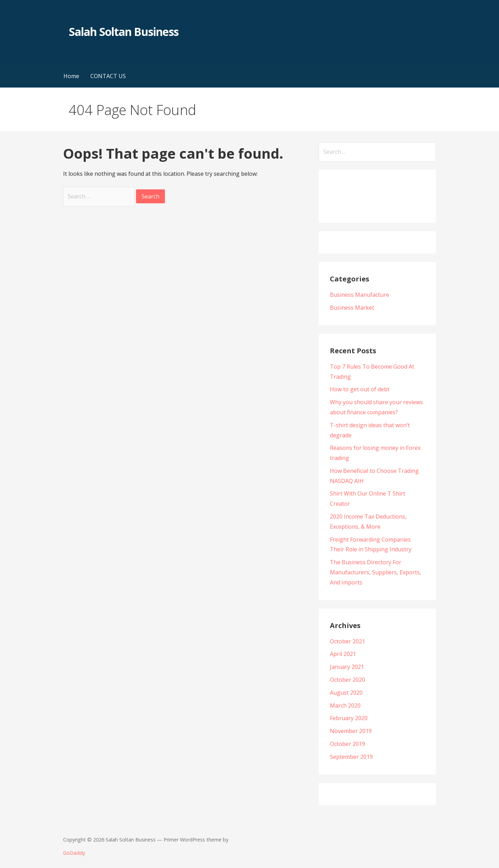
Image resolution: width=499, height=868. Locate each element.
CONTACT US (108, 76)
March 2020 (345, 705)
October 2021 (347, 641)
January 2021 (347, 667)
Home (71, 76)
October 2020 (347, 680)
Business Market (352, 308)
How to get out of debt (360, 389)
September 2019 (351, 757)
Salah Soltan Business (124, 32)
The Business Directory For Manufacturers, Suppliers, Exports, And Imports (376, 572)
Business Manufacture (360, 295)
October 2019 (347, 744)
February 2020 (349, 718)
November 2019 (351, 731)
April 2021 (343, 654)
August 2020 (346, 693)
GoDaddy (74, 853)
